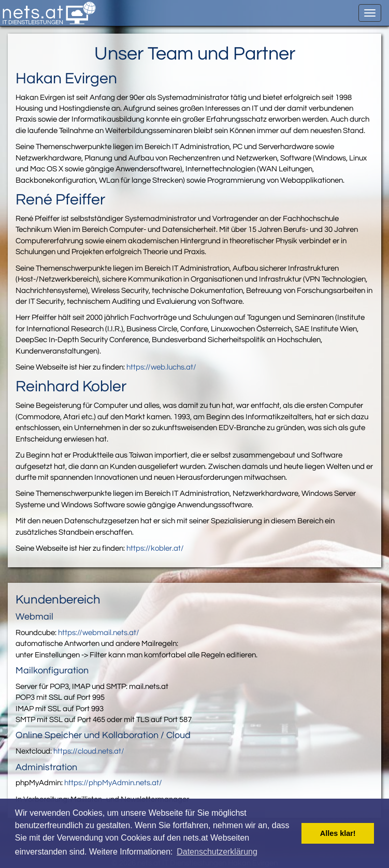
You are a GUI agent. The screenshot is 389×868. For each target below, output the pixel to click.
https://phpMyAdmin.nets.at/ (113, 783)
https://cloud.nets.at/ (89, 751)
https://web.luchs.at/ (161, 367)
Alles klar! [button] (338, 833)
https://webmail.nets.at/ (99, 633)
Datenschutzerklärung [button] (217, 852)
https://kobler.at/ (155, 548)
